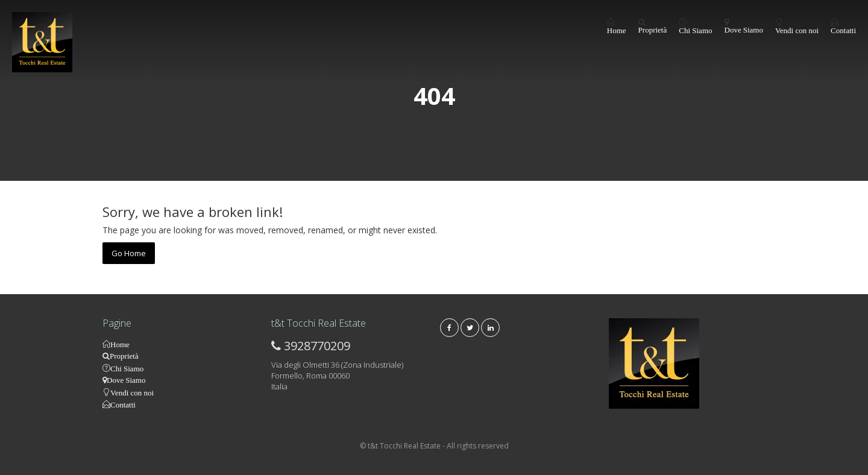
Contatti (843, 30)
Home (617, 30)
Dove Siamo (744, 30)
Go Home (129, 253)
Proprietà (653, 30)
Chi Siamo (695, 30)
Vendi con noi (797, 30)
